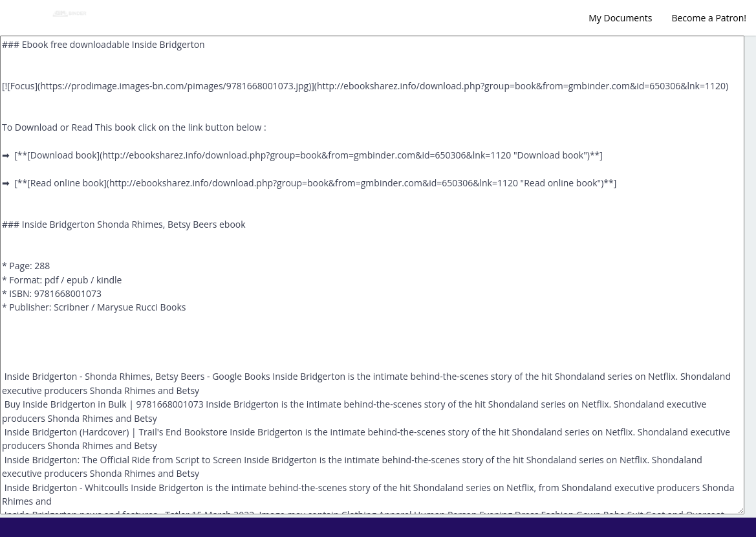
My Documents (620, 18)
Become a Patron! (709, 18)
